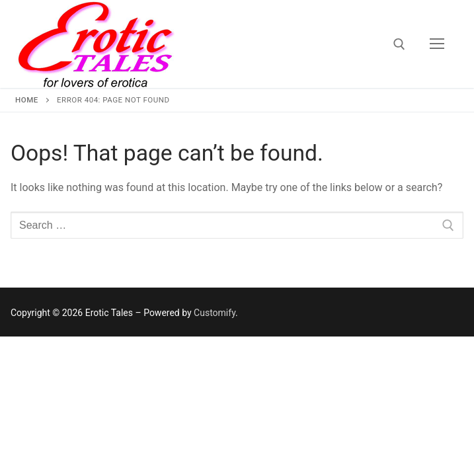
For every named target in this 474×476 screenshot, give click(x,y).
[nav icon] (437, 44)
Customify (215, 313)
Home (27, 100)
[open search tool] (399, 44)
